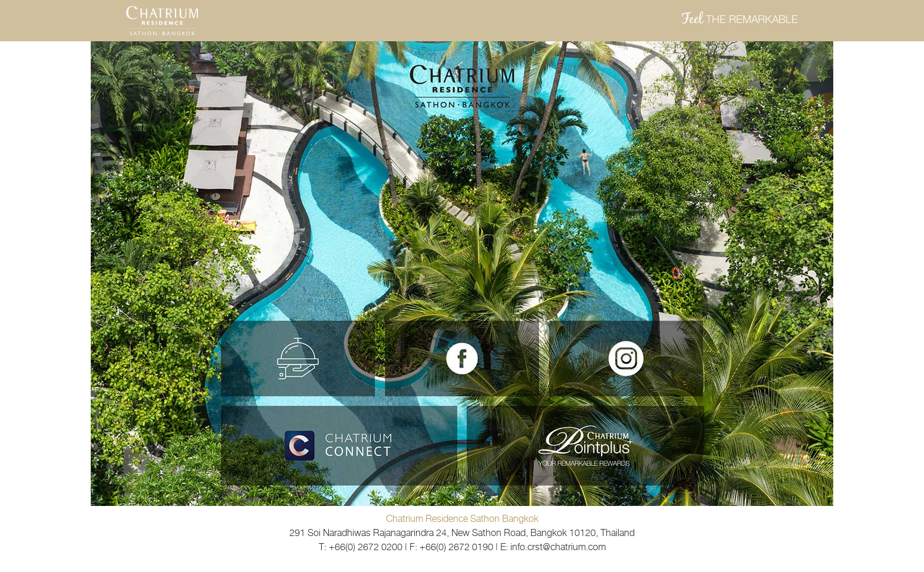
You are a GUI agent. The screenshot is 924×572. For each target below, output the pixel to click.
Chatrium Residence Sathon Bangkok (462, 519)
